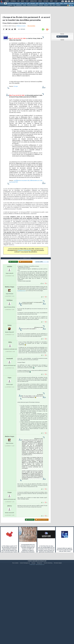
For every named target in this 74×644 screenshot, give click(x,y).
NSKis (10, 374)
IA (25, 3)
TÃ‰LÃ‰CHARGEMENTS (32, 5)
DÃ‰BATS (46, 5)
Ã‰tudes (46, 1)
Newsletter (33, 1)
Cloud (22, 3)
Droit (51, 1)
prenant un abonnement (24, 261)
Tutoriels (13, 1)
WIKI (51, 5)
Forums (7, 1)
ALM (28, 3)
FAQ (18, 1)
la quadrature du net (21, 323)
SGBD (57, 3)
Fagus (10, 410)
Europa (16, 97)
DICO (54, 5)
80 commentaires (31, 37)
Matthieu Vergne (10, 319)
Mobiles (66, 3)
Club (56, 1)
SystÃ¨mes (71, 3)
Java (37, 3)
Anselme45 (10, 391)
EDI (46, 3)
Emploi (40, 1)
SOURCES (41, 5)
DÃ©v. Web (42, 3)
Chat (27, 1)
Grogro (10, 525)
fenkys (10, 358)
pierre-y (10, 538)
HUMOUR (58, 5)
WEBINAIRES (19, 5)
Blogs (23, 1)
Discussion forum (62, 37)
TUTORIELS (10, 5)
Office (61, 3)
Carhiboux (10, 332)
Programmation (52, 3)
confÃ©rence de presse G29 (22, 191)
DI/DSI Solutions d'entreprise (14, 3)
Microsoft (33, 3)
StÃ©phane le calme (21, 37)
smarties (10, 299)
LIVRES (24, 5)
